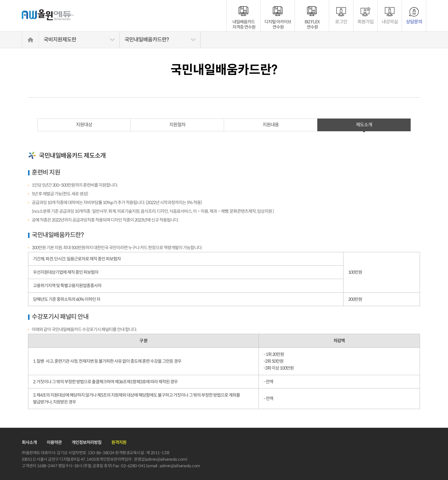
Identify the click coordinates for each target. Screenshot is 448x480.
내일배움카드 (244, 22)
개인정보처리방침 (86, 442)
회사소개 (29, 442)
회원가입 (366, 22)
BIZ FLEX (312, 22)
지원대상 (84, 125)
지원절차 (177, 125)
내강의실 (390, 22)
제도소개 (364, 125)
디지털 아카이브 (278, 22)
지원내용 (271, 125)
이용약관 (54, 442)
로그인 (341, 22)
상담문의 (414, 22)
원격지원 (119, 442)
